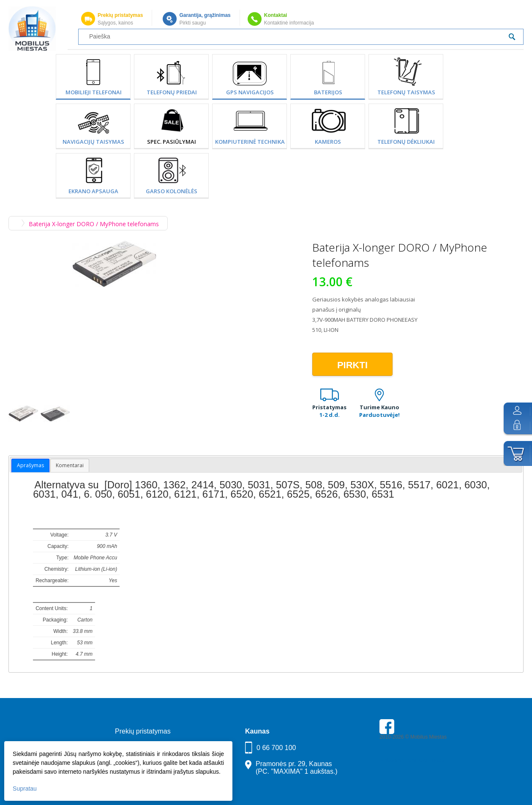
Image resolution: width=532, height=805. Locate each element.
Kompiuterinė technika (250, 142)
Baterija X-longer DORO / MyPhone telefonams (94, 224)
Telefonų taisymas (406, 92)
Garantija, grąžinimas (205, 15)
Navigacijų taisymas (93, 142)
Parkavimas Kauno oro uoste (412, 761)
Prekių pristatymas (120, 15)
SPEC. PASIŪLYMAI (172, 142)
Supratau (25, 789)
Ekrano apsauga (93, 191)
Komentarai (70, 465)
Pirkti (352, 365)
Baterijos (328, 92)
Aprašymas (30, 465)
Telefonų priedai (172, 92)
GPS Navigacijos (250, 92)
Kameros (328, 142)
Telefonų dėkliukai (406, 142)
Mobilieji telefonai (94, 92)
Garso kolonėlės (172, 191)
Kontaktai (276, 15)
